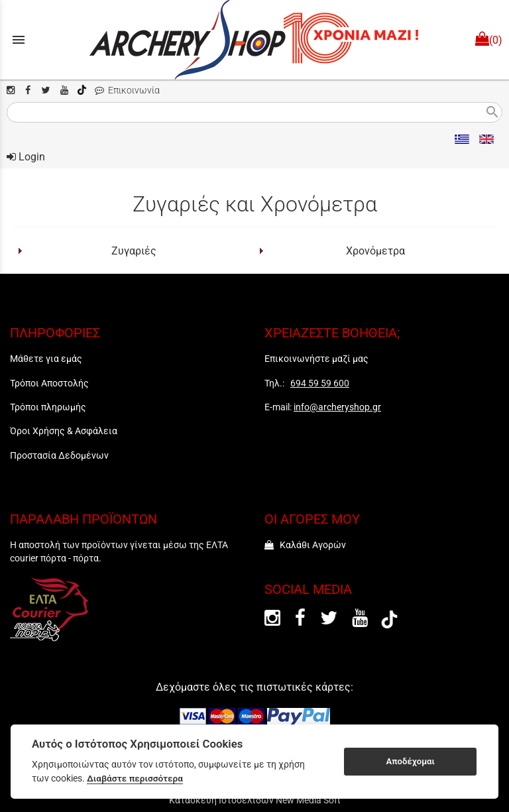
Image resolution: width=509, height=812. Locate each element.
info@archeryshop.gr (337, 407)
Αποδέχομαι (411, 761)
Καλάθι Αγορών (305, 545)
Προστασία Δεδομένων (59, 455)
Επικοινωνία (127, 90)
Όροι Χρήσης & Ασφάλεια (64, 431)
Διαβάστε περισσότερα (135, 778)
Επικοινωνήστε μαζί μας (316, 359)
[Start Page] (254, 40)
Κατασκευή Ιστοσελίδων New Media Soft (255, 800)
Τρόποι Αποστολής (49, 383)
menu (19, 40)
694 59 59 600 (320, 383)
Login (26, 157)
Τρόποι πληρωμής (48, 407)
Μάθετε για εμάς (46, 359)
